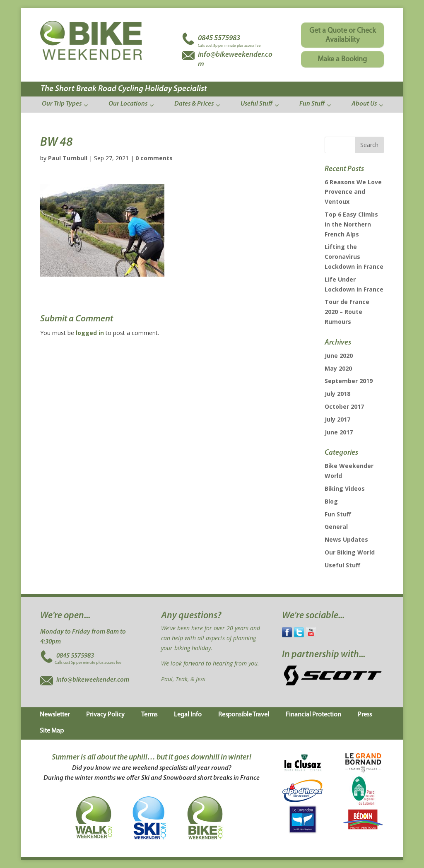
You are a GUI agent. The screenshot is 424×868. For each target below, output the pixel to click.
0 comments (154, 158)
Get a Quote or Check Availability (342, 35)
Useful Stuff (342, 565)
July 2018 (337, 394)
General (336, 527)
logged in (90, 333)
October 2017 (344, 406)
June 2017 (339, 432)
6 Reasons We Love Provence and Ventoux (353, 192)
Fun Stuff (338, 514)
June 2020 (339, 356)
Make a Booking (342, 59)
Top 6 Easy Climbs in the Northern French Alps (351, 224)
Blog (331, 501)
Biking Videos (345, 488)
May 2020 (338, 368)
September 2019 (349, 381)
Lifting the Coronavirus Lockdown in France (354, 257)
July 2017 (337, 419)
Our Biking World (350, 552)
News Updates (346, 539)
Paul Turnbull (68, 158)
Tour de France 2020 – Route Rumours (347, 312)
